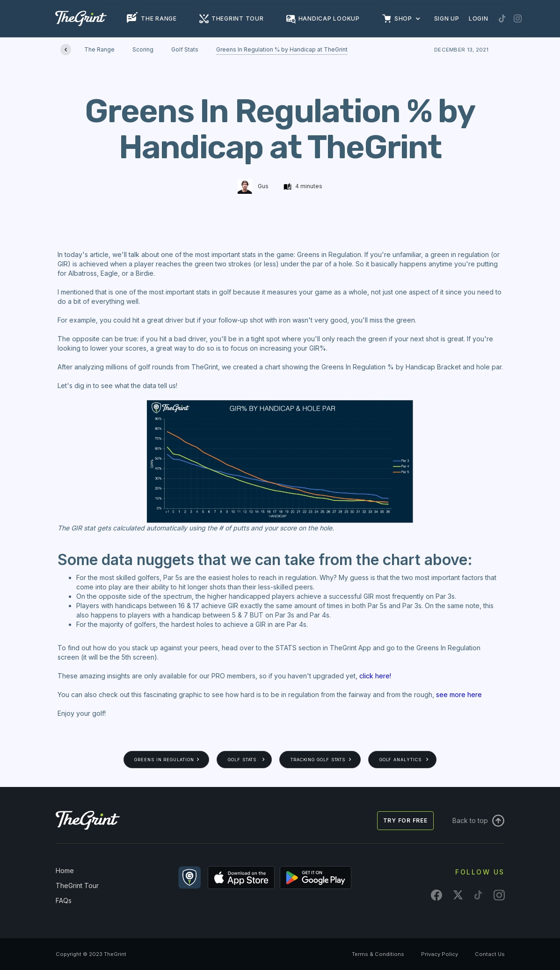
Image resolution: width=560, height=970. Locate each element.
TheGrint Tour (77, 885)
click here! (375, 676)
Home (65, 871)
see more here (459, 694)
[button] (406, 19)
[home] (81, 18)
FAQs (64, 900)
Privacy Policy (440, 954)
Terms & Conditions (378, 954)
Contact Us (490, 954)
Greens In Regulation (164, 760)
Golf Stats (242, 760)
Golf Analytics (400, 760)
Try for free (405, 820)
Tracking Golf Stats (318, 760)
